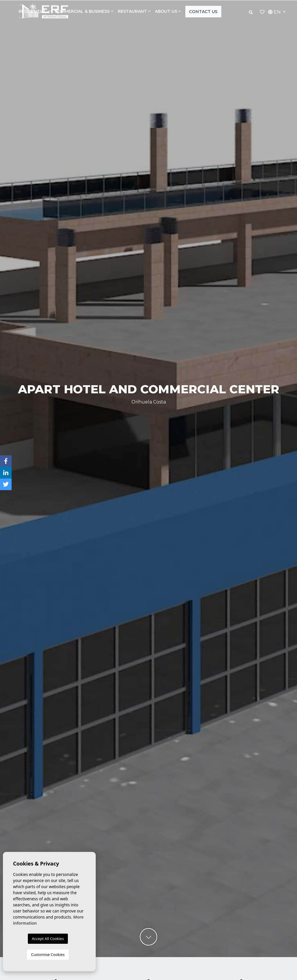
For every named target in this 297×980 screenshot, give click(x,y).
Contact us (203, 12)
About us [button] (166, 11)
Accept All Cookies (48, 939)
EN (275, 12)
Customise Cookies (48, 954)
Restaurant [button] (132, 11)
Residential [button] (32, 11)
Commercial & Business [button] (82, 11)
